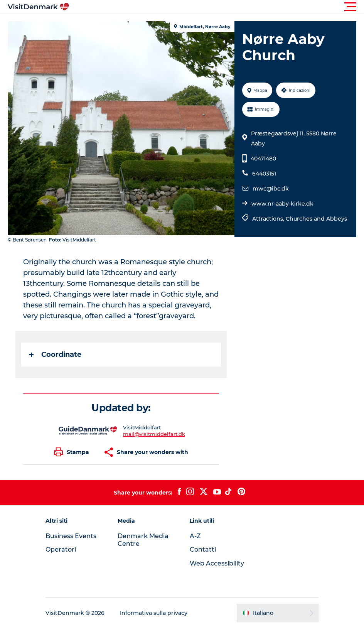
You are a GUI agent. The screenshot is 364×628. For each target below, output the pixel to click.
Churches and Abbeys (316, 219)
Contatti (203, 549)
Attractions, (269, 219)
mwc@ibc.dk (271, 189)
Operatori (61, 549)
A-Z (195, 536)
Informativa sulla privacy (154, 613)
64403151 (264, 174)
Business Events (71, 536)
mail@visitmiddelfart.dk (154, 434)
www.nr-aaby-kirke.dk (282, 204)
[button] (217, 7)
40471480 (263, 159)
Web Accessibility (217, 563)
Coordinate (55, 355)
